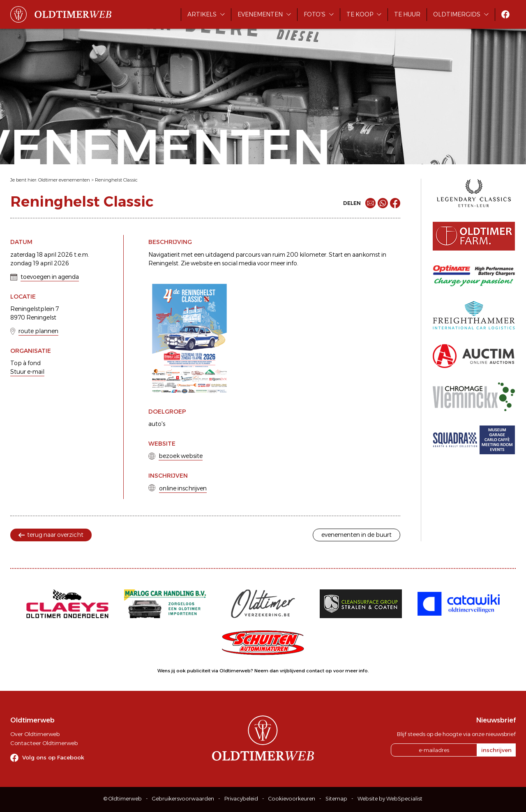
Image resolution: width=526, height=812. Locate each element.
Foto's (315, 14)
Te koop (360, 14)
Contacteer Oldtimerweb (44, 743)
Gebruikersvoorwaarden (183, 799)
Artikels (202, 14)
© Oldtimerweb (123, 799)
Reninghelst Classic (116, 180)
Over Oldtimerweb (35, 734)
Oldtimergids (457, 14)
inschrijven (496, 750)
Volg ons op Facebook (53, 757)
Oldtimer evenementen (64, 180)
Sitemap (336, 799)
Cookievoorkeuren (292, 799)
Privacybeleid (241, 799)
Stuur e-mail (27, 372)
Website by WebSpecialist (390, 799)
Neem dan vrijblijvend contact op (293, 671)
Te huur (407, 14)
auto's (157, 424)
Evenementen (260, 14)
